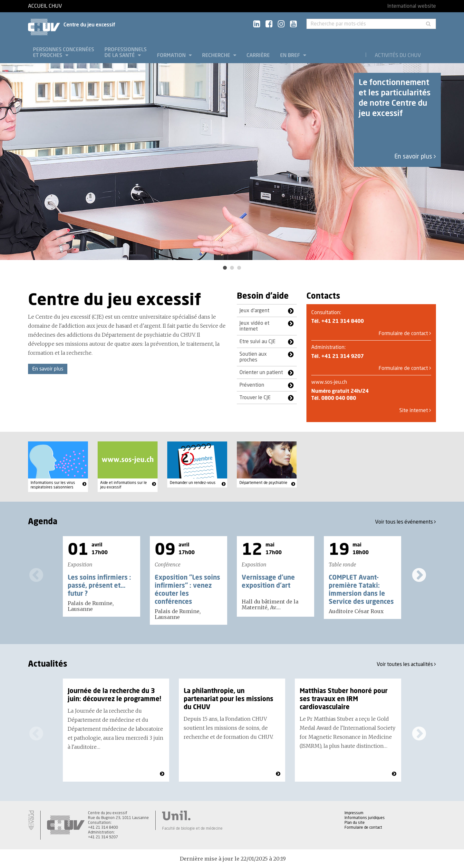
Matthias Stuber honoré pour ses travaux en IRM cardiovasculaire (344, 699)
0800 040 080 (339, 398)
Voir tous (406, 522)
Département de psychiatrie (263, 483)
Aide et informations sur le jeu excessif (124, 485)
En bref (291, 55)
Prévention (252, 385)
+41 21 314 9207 (343, 356)
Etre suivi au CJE (257, 342)
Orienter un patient (261, 372)
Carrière (258, 55)
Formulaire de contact (405, 333)
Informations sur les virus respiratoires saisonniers (53, 485)
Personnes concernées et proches (63, 53)
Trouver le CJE (255, 398)
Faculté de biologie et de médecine (192, 828)
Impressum (354, 813)
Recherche (217, 55)
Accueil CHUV (45, 6)
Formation (172, 55)
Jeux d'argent (254, 311)
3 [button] (239, 268)
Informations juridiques (365, 818)
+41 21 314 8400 (343, 321)
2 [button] (232, 268)
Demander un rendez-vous (193, 483)
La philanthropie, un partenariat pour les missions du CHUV (228, 699)
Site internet (415, 410)
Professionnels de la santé (126, 53)
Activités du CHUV (398, 55)
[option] (232, 162)
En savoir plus (415, 157)
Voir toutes (406, 664)
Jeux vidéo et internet (254, 326)
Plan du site (355, 823)
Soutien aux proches (253, 357)
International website (412, 6)
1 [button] (225, 268)
